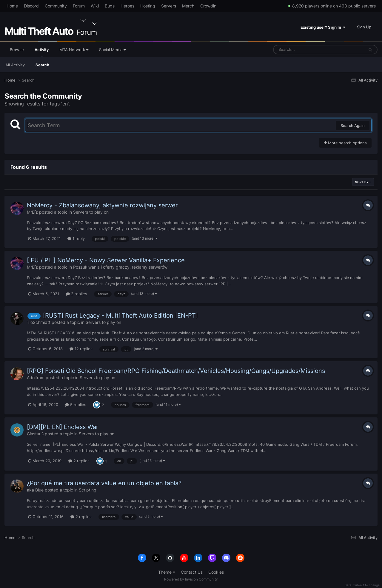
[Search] (303, 50)
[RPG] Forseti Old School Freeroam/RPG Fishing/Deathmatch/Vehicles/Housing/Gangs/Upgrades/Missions (176, 371)
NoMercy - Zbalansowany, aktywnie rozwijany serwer (102, 205)
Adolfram (36, 378)
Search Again (353, 125)
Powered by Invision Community (191, 579)
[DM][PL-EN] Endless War (63, 427)
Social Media (112, 50)
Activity (42, 52)
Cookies (216, 572)
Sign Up (364, 27)
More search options (345, 143)
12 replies (81, 349)
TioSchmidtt (39, 322)
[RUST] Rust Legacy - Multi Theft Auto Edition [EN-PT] (120, 316)
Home (12, 6)
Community (56, 6)
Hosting (148, 6)
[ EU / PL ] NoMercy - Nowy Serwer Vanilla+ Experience (106, 260)
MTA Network (74, 50)
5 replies (76, 405)
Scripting (88, 490)
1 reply (76, 238)
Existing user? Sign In (323, 27)
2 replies (77, 294)
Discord (31, 6)
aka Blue (35, 490)
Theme (167, 572)
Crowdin (208, 6)
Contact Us (192, 572)
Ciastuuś (35, 434)
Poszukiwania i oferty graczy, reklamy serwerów (120, 267)
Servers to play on (91, 212)
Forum (79, 6)
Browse (17, 50)
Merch (188, 6)
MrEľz (32, 212)
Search (42, 65)
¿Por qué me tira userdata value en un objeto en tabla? (104, 483)
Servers (169, 6)
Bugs (110, 6)
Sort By (363, 182)
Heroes (127, 6)
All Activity (15, 65)
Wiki (95, 6)
